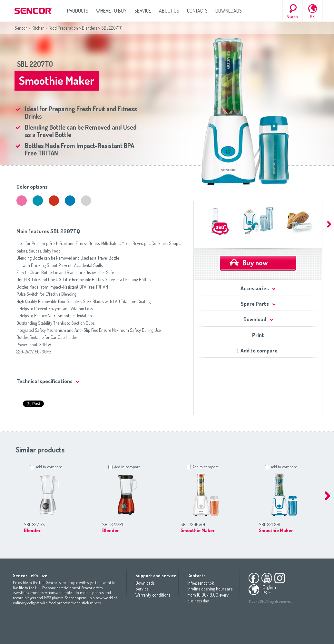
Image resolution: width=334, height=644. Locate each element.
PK (312, 16)
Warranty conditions (153, 595)
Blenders (89, 28)
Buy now (255, 263)
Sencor (21, 28)
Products (78, 11)
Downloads (229, 11)
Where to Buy (111, 11)
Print (258, 335)
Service (143, 11)
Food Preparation (63, 28)
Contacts (197, 11)
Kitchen (38, 28)
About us (169, 11)
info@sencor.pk (201, 583)
